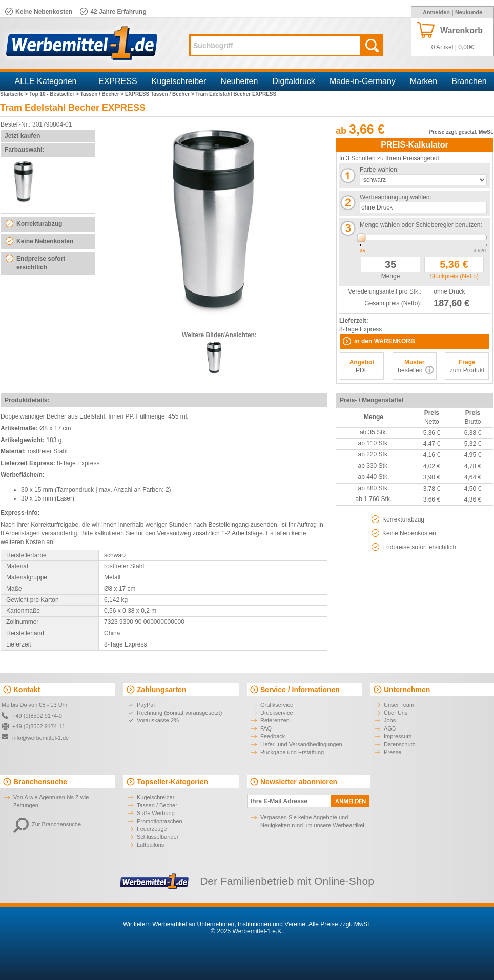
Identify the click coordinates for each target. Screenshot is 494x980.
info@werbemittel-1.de (40, 738)
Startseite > (15, 94)
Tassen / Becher (157, 805)
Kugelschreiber (179, 81)
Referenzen (275, 720)
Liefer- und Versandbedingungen (301, 744)
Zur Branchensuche (47, 824)
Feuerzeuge (152, 829)
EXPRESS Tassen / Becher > (160, 94)
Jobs (390, 720)
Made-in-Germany (363, 81)
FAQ (266, 728)
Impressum (398, 736)
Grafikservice (277, 705)
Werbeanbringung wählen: (396, 197)
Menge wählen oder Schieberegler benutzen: (421, 225)
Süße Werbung (156, 813)
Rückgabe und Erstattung (292, 752)
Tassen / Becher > (103, 94)
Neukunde (469, 12)
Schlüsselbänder (158, 837)
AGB (390, 728)
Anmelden (436, 12)
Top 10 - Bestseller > (55, 94)
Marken (424, 81)
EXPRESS (118, 81)
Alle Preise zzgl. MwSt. (340, 924)
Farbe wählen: (379, 170)
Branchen (469, 81)
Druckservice (277, 713)
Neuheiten (239, 81)
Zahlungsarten (161, 690)
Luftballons (150, 845)
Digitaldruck (294, 81)
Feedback (273, 736)
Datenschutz (399, 744)
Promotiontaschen (160, 821)
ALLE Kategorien (46, 81)
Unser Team (399, 705)
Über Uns (396, 713)
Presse (393, 752)
